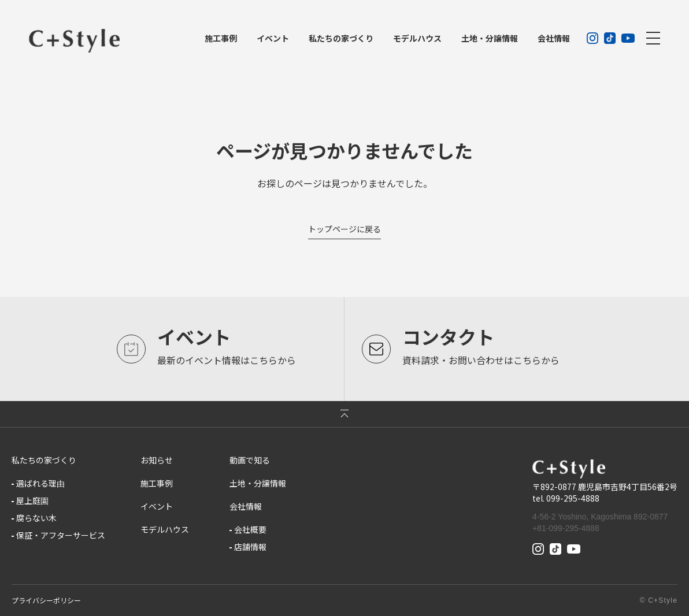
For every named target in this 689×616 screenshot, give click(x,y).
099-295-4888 (573, 498)
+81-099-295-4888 (566, 528)
